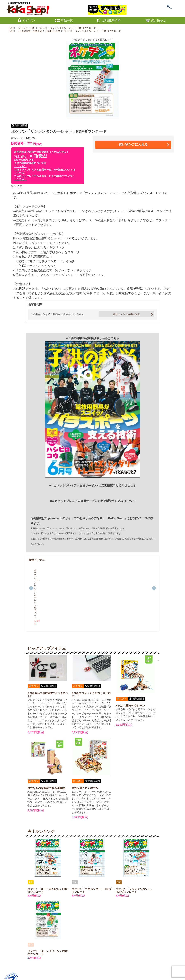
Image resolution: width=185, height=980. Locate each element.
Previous (31, 572)
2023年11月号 (53, 31)
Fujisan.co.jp (54, 518)
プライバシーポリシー (59, 962)
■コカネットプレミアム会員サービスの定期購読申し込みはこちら (92, 501)
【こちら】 (20, 166)
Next (154, 572)
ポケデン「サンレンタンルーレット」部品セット (49, 587)
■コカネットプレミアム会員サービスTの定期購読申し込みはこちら (92, 485)
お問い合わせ (13, 962)
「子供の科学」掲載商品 (29, 31)
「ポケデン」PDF (26, 28)
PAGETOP (171, 956)
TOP (11, 28)
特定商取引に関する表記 (34, 962)
